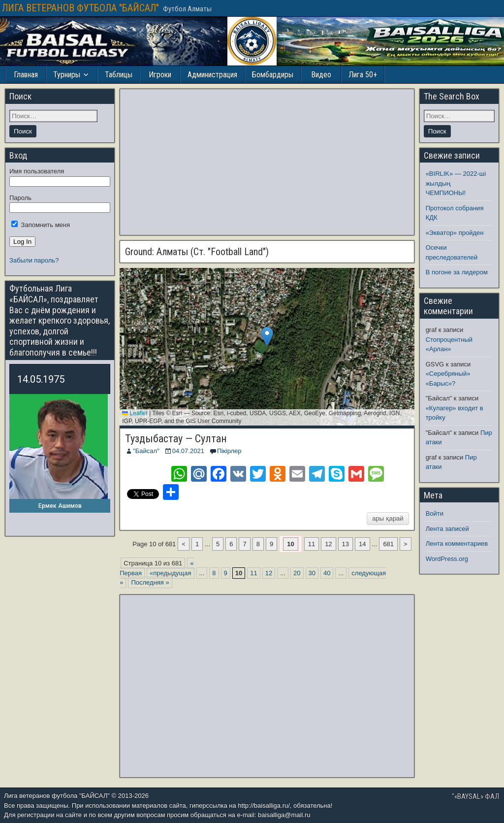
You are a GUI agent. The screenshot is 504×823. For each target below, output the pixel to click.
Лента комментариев (457, 543)
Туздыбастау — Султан (176, 439)
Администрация (212, 75)
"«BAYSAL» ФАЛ (475, 796)
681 (388, 544)
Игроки (160, 75)
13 (346, 544)
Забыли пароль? (34, 260)
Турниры (67, 75)
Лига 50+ (363, 75)
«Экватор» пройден (455, 233)
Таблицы (119, 75)
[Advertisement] (267, 162)
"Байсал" (146, 451)
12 (328, 544)
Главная (26, 75)
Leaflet (135, 413)
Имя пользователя (37, 171)
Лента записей (447, 529)
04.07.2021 (188, 451)
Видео (321, 75)
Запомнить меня (41, 225)
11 (312, 544)
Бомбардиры (273, 75)
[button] (267, 337)
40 (327, 573)
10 (290, 544)
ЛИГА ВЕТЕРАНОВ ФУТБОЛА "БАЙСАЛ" (80, 8)
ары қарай (388, 518)
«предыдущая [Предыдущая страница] (170, 573)
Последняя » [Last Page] (150, 582)
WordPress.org (447, 559)
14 (362, 544)
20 (297, 573)
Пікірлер (229, 451)
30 (312, 573)
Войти (435, 513)
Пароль (20, 198)
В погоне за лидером (457, 272)
